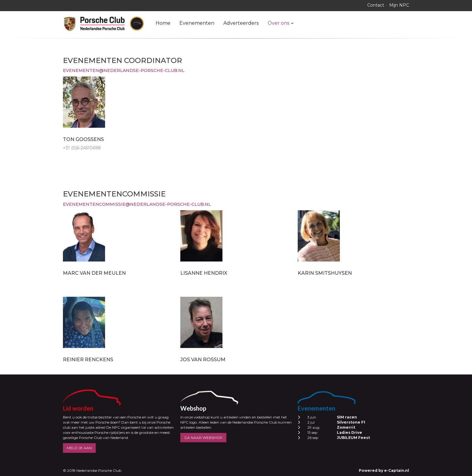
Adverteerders (241, 23)
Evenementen (197, 23)
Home (163, 23)
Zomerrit (346, 427)
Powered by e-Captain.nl (384, 470)
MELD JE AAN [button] (79, 448)
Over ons (281, 23)
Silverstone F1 (351, 422)
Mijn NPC (399, 5)
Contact (376, 5)
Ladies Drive (349, 432)
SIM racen (347, 417)
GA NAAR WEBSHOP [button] (203, 438)
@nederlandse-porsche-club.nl (124, 70)
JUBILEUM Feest (353, 438)
